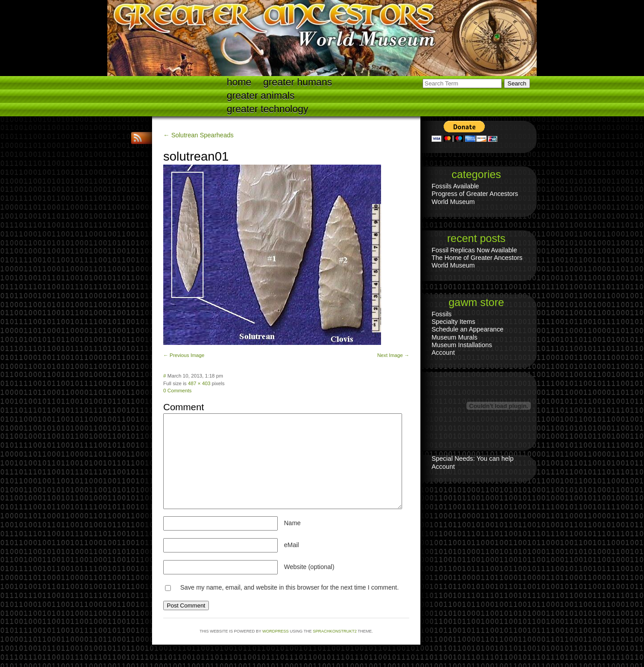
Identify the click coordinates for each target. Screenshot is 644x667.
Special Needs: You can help (472, 459)
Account (443, 353)
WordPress (276, 631)
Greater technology (267, 109)
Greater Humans (298, 82)
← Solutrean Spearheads (198, 135)
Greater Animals (261, 96)
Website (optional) (309, 567)
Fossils (442, 314)
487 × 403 (199, 383)
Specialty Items (453, 322)
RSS (139, 138)
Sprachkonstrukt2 (335, 631)
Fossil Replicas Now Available (474, 250)
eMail (291, 545)
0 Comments (177, 391)
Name (292, 523)
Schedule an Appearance (468, 329)
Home (239, 82)
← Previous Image (184, 355)
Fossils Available (455, 186)
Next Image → (393, 355)
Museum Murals (454, 337)
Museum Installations (462, 345)
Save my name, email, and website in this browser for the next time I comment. (290, 587)
